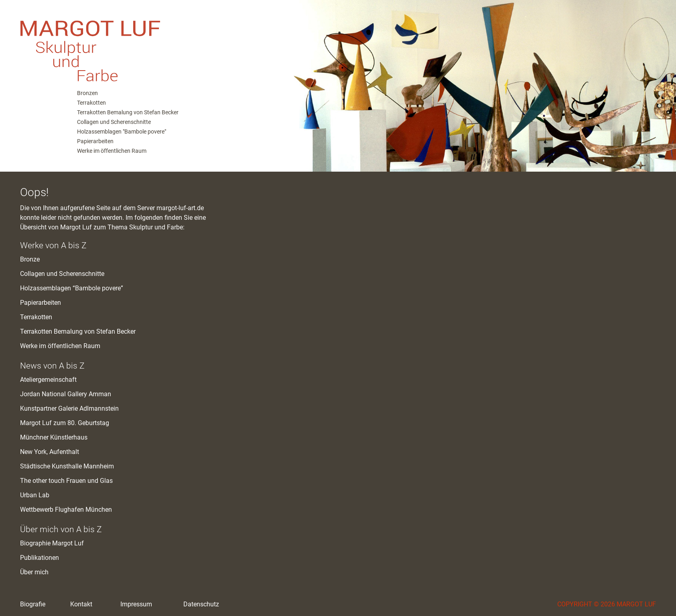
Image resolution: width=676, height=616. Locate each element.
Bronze (30, 259)
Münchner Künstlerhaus (54, 437)
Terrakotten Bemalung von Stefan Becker (128, 112)
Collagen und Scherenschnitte (114, 122)
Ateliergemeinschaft (48, 380)
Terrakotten (91, 103)
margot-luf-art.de (180, 208)
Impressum (136, 604)
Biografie (33, 604)
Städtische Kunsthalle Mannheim (67, 466)
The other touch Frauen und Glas (66, 481)
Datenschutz (201, 604)
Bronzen (87, 93)
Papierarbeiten (95, 141)
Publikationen (40, 558)
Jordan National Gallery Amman (66, 394)
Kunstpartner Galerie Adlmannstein (69, 408)
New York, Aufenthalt (50, 452)
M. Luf (140, 44)
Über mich (34, 572)
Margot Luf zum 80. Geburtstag (65, 423)
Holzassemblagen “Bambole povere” (72, 288)
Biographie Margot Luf (52, 543)
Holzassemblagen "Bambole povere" (122, 132)
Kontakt (81, 604)
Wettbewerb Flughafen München (66, 510)
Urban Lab (35, 495)
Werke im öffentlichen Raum (112, 151)
